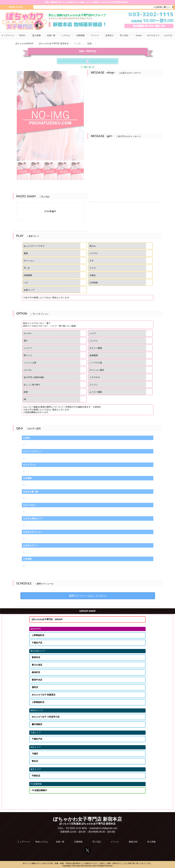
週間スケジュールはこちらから (88, 596)
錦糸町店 (36, 672)
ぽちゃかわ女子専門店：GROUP (47, 619)
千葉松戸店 (37, 643)
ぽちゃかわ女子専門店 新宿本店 (54, 43)
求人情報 (151, 842)
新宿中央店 (37, 680)
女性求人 (110, 35)
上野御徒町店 (38, 635)
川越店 (35, 754)
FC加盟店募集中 (39, 790)
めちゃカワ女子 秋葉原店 (44, 695)
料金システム (42, 842)
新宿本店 (36, 657)
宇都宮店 (36, 776)
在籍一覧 (60, 842)
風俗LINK (133, 842)
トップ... (78, 43)
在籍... (90, 43)
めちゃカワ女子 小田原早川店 (46, 717)
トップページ (24, 842)
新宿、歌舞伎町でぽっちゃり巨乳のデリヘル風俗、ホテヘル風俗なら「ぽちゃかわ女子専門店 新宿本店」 (87, 2)
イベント (115, 842)
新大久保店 (37, 665)
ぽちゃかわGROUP (24, 43)
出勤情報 (78, 842)
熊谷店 (35, 761)
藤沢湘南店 (37, 724)
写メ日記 (97, 842)
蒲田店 (35, 687)
